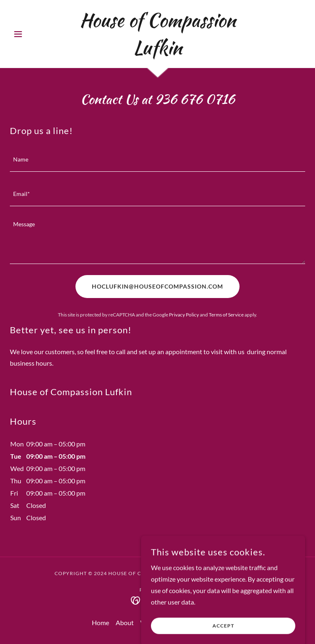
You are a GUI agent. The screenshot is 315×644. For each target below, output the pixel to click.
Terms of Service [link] (226, 315)
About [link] (125, 622)
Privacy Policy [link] (184, 315)
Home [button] (100, 622)
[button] (32, 34)
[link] (157, 51)
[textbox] (157, 159)
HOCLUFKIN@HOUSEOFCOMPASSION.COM (157, 286)
